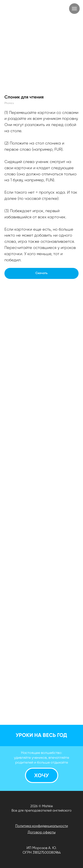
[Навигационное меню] (74, 9)
